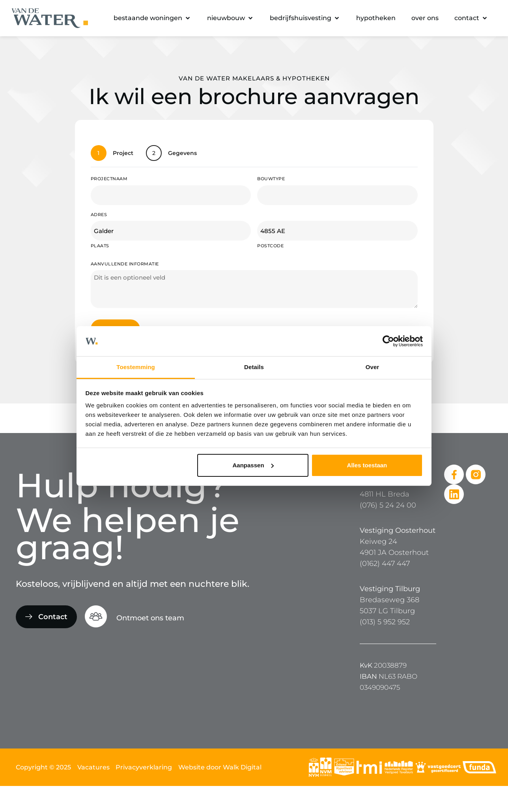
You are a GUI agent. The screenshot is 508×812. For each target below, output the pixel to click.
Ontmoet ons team (150, 618)
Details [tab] (254, 367)
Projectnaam (109, 179)
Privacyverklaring (144, 767)
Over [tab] (373, 367)
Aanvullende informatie (125, 264)
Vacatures (93, 767)
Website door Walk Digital (220, 767)
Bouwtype (271, 179)
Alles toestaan (367, 465)
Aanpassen (253, 465)
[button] (152, 18)
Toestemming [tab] (136, 367)
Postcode (270, 246)
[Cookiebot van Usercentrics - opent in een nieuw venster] (388, 341)
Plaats (100, 246)
